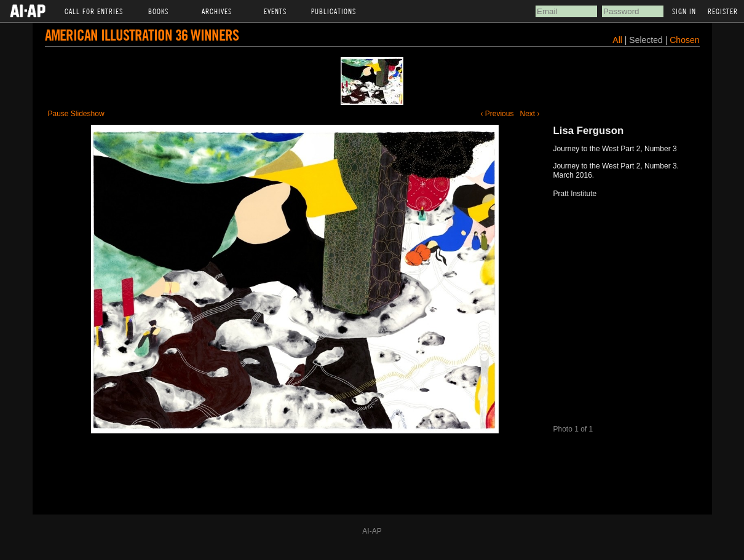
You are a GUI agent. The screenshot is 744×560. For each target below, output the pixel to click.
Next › (529, 114)
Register (723, 11)
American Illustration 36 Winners (142, 35)
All (617, 40)
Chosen (684, 40)
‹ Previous (497, 114)
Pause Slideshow (76, 114)
